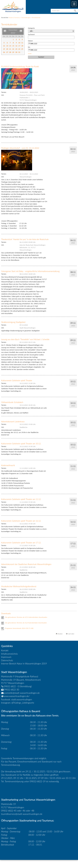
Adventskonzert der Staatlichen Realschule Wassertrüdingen (26, 564)
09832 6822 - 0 (10, 686)
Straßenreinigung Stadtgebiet (13, 322)
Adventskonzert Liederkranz (13, 422)
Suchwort (31, 34)
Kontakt (5, 650)
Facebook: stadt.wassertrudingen (17, 699)
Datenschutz (7, 660)
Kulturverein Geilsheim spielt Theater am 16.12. (21, 521)
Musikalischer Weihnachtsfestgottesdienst (19, 586)
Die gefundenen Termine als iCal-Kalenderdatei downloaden (26, 623)
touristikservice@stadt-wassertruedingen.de (22, 814)
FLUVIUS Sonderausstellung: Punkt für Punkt (20, 66)
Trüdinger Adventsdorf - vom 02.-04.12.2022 (20, 148)
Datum (30, 41)
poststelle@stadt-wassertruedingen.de (22, 693)
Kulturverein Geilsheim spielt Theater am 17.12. (21, 543)
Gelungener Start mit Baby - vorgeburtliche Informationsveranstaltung (30, 271)
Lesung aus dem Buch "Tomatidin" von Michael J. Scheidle (25, 339)
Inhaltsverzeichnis (9, 654)
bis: (29, 47)
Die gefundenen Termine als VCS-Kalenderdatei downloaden (26, 617)
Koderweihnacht (8, 465)
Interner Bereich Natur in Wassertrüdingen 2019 (24, 664)
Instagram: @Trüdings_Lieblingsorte (18, 703)
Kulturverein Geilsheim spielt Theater (17, 380)
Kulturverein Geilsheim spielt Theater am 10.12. (21, 444)
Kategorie (31, 28)
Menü (74, 4)
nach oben (71, 634)
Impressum (6, 657)
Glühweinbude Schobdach (12, 402)
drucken (60, 634)
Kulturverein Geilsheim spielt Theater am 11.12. (21, 499)
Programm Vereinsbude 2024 (19, 628)
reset (30, 54)
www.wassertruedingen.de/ (17, 696)
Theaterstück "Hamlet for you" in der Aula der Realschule (25, 239)
